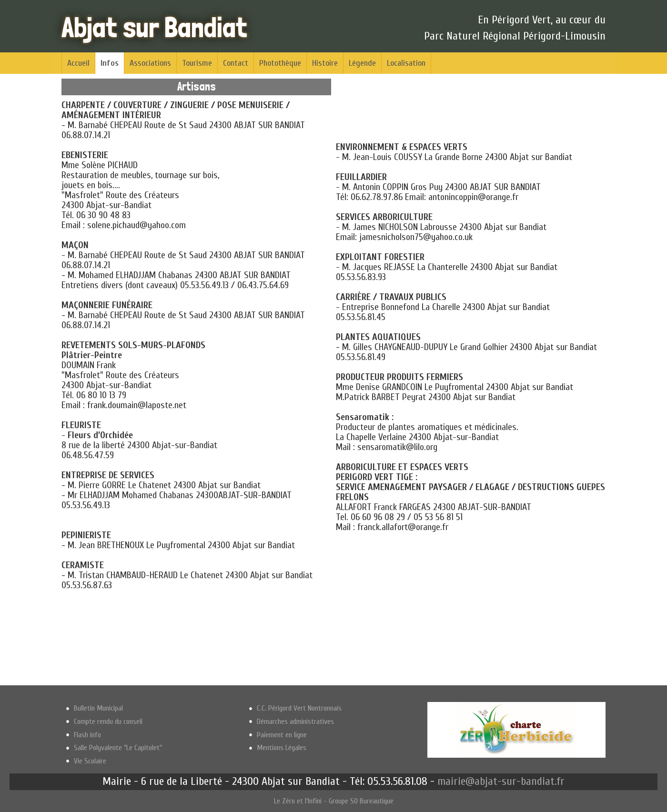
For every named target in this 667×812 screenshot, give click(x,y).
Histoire (325, 63)
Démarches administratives (295, 722)
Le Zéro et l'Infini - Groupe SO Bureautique (334, 801)
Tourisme (197, 63)
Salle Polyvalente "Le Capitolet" (118, 748)
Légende (362, 63)
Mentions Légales (282, 748)
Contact (236, 63)
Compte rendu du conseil (108, 722)
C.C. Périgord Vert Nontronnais (299, 708)
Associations (150, 63)
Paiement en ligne (282, 735)
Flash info (87, 735)
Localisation (406, 63)
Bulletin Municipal (98, 708)
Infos (110, 63)
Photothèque (280, 63)
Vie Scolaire (90, 761)
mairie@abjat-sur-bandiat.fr (501, 781)
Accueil (78, 63)
